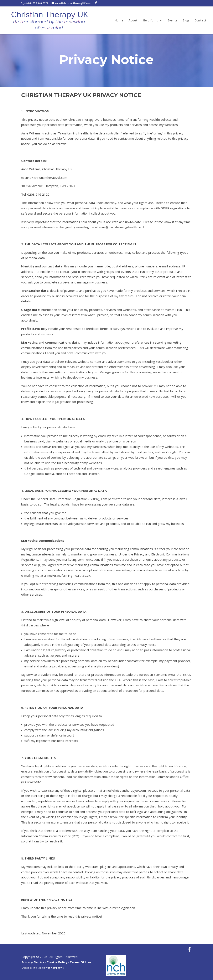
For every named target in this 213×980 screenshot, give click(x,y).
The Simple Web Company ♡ (48, 968)
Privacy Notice (33, 962)
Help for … (150, 21)
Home (119, 21)
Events (172, 21)
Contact (200, 21)
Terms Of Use (80, 962)
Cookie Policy (57, 962)
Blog (186, 21)
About (133, 21)
